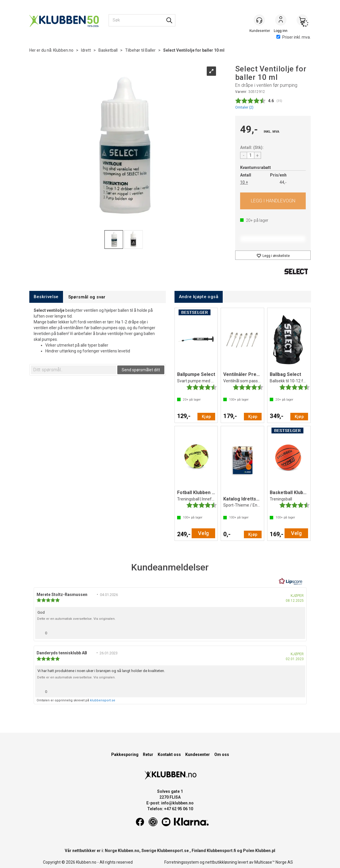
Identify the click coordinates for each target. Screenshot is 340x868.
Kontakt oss (169, 754)
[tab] (46, 297)
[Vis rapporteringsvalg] (298, 632)
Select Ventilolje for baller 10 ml (194, 50)
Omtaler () (244, 107)
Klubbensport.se (173, 851)
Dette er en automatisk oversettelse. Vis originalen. (76, 619)
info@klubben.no (177, 803)
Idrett (86, 50)
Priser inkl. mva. (294, 37)
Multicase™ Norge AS (274, 862)
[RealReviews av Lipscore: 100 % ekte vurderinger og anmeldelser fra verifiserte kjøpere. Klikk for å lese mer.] (291, 581)
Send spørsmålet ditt (141, 370)
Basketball (108, 50)
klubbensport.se (103, 700)
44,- (283, 182)
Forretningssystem (182, 862)
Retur (148, 754)
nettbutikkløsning (221, 862)
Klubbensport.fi (221, 851)
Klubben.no (63, 50)
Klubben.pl (265, 851)
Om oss (222, 754)
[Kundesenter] (259, 20)
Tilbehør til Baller (140, 50)
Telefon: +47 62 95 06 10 (170, 809)
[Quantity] (251, 155)
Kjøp (273, 201)
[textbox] (74, 370)
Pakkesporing (125, 754)
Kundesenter (198, 754)
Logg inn (281, 21)
